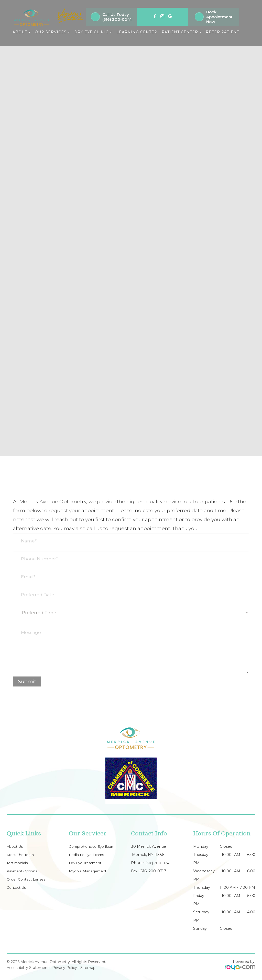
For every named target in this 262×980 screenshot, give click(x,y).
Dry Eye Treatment (87, 863)
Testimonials (18, 863)
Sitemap (88, 968)
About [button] (21, 32)
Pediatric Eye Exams (88, 855)
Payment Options (24, 871)
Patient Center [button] (182, 32)
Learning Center (137, 32)
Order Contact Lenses (27, 879)
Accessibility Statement (28, 968)
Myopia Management (89, 871)
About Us (15, 846)
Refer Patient (222, 32)
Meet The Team (21, 855)
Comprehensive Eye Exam (94, 846)
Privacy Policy (65, 968)
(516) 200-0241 (117, 19)
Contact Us (17, 887)
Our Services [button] (52, 32)
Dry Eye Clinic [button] (93, 32)
